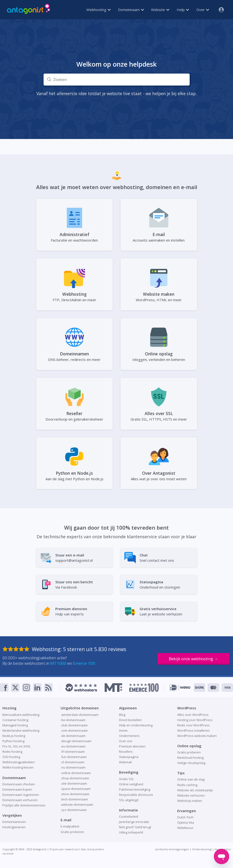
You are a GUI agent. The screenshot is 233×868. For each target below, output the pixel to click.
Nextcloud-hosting (190, 758)
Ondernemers (129, 736)
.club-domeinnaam (74, 725)
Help (183, 10)
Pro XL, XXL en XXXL (17, 746)
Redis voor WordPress (193, 725)
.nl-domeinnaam (72, 762)
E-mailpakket (70, 826)
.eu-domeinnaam (73, 746)
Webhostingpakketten (19, 762)
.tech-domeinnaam (74, 799)
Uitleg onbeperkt (131, 832)
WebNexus (185, 828)
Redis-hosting (12, 752)
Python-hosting (13, 741)
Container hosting (15, 720)
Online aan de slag (191, 779)
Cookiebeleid (129, 816)
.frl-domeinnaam (73, 752)
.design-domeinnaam (76, 741)
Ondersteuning (202, 849)
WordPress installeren (193, 730)
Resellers (126, 752)
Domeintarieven (14, 822)
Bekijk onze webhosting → (193, 659)
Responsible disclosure (136, 795)
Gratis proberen (72, 832)
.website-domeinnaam (77, 804)
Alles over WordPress (193, 715)
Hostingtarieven (14, 827)
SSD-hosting (11, 757)
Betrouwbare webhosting (21, 715)
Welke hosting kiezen (18, 767)
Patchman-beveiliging (135, 789)
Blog (122, 715)
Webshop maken (190, 801)
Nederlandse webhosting (21, 730)
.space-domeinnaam (76, 789)
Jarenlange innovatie (134, 822)
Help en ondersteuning (136, 725)
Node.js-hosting (14, 736)
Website (160, 10)
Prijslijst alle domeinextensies (24, 805)
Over (203, 10)
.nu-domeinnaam (73, 767)
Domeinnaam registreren (21, 795)
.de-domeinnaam (73, 736)
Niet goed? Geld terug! (135, 827)
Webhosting (99, 10)
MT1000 (58, 663)
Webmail (125, 762)
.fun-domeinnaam (74, 757)
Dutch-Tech (185, 817)
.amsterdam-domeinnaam (80, 715)
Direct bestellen (130, 720)
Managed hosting (15, 725)
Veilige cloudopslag (191, 763)
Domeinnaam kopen (17, 789)
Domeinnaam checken (19, 784)
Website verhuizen (191, 795)
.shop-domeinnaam (75, 778)
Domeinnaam (131, 10)
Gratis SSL (126, 779)
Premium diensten (132, 746)
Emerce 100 (84, 663)
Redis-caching (187, 785)
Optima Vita (186, 822)
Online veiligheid (131, 784)
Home (123, 730)
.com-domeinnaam (74, 730)
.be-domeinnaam (73, 720)
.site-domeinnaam (74, 783)
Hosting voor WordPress (195, 720)
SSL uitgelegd (129, 800)
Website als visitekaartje (195, 790)
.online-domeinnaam (76, 773)
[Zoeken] (117, 80)
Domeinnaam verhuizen (20, 800)
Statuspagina (129, 757)
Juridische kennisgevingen (172, 849)
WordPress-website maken (197, 736)
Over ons (126, 741)
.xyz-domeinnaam (74, 810)
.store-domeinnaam (75, 794)
